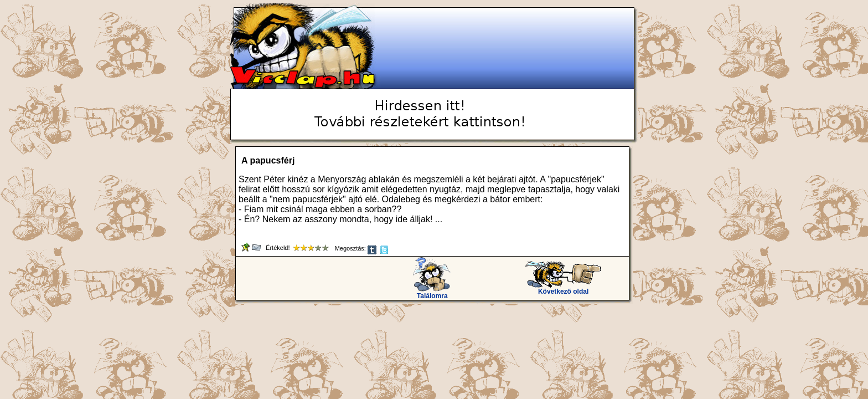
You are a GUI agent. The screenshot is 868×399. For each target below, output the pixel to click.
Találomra (432, 293)
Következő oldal (563, 288)
